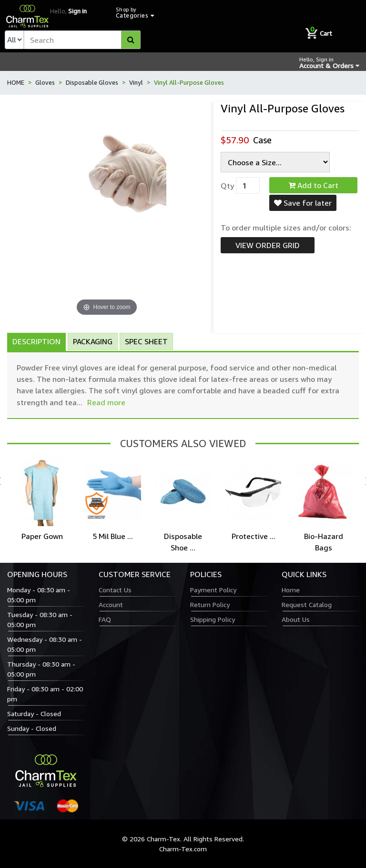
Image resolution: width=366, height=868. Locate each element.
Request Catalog (307, 604)
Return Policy (210, 604)
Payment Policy (213, 590)
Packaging (93, 341)
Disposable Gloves (92, 82)
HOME (16, 82)
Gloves (45, 82)
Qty (227, 186)
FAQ (105, 619)
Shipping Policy (213, 619)
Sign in (77, 11)
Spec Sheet (146, 341)
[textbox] (82, 40)
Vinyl (136, 82)
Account (111, 604)
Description (36, 341)
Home (291, 590)
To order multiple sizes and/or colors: (286, 228)
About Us (296, 619)
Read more (106, 402)
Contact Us (115, 590)
